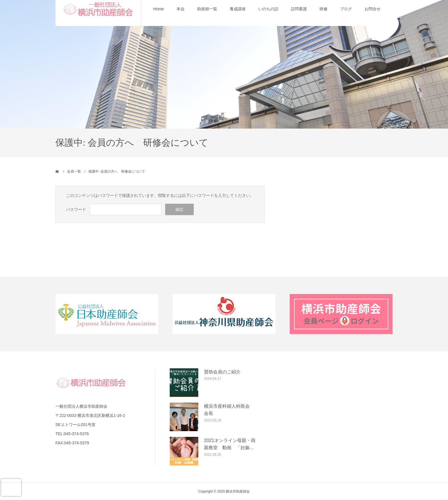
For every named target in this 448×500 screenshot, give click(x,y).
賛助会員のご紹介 (222, 372)
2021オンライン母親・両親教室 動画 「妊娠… (230, 444)
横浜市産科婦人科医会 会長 (229, 410)
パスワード (76, 209)
